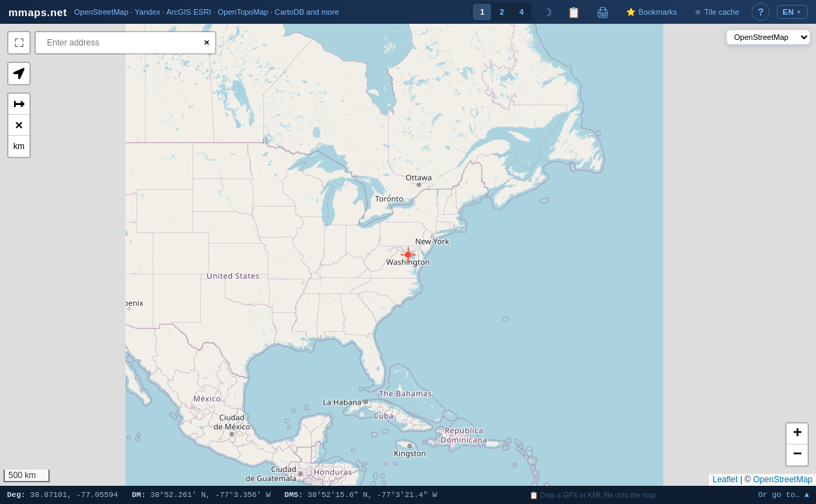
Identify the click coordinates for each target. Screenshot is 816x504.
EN (792, 12)
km (19, 146)
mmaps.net (38, 12)
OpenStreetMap (783, 479)
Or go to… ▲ (783, 495)
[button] (408, 255)
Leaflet (725, 479)
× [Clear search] (207, 42)
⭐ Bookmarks (651, 12)
